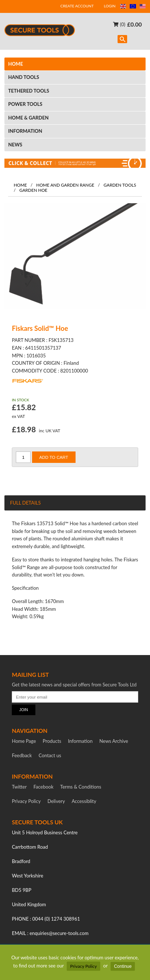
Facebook (43, 787)
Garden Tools (120, 185)
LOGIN (110, 6)
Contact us (50, 755)
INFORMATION (25, 131)
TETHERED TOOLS (29, 91)
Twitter (19, 787)
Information (81, 741)
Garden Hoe (33, 190)
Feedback (22, 755)
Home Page (24, 741)
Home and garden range (65, 185)
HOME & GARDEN (28, 118)
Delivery (56, 801)
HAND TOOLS (24, 77)
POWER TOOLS (25, 104)
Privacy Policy (83, 966)
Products (52, 741)
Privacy (26, 801)
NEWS (15, 145)
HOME (15, 64)
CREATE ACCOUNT (77, 6)
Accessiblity (84, 801)
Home (20, 185)
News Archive (114, 741)
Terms (81, 787)
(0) (119, 24)
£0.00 (135, 24)
